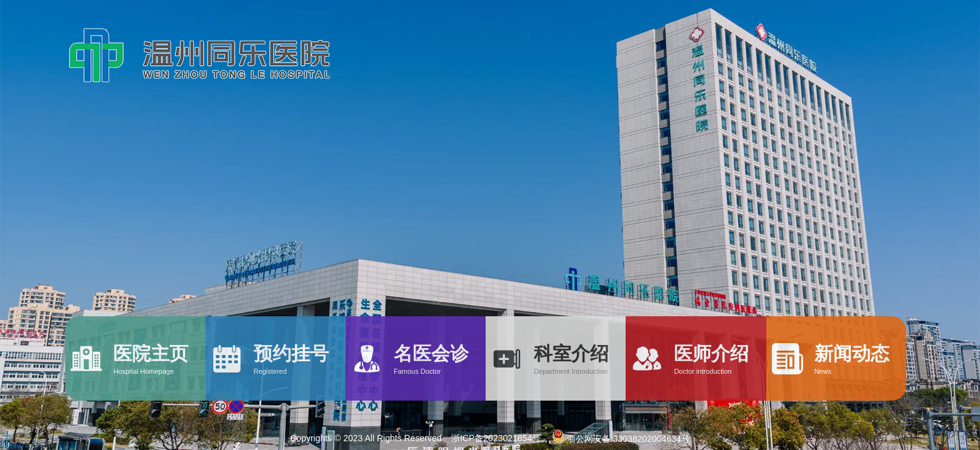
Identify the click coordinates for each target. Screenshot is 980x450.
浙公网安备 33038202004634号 (620, 439)
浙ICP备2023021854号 (496, 438)
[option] (490, 225)
